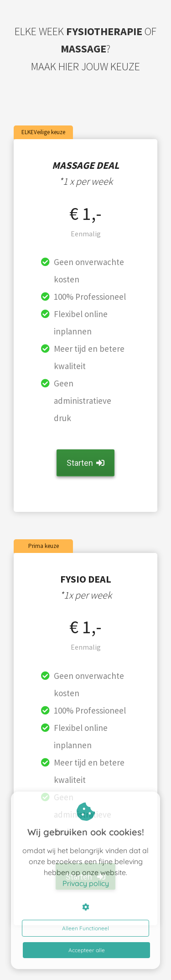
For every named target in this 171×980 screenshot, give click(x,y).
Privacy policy (86, 883)
